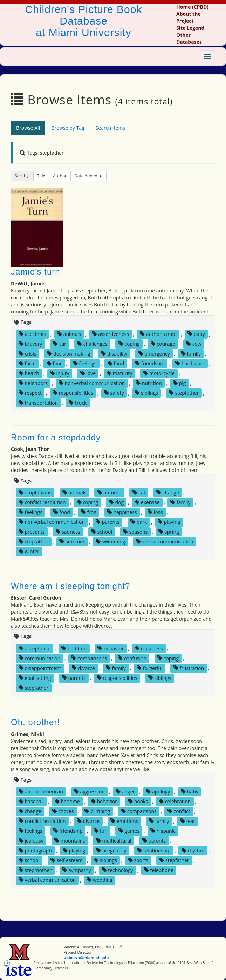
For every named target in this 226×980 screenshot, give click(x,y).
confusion (132, 658)
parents (108, 522)
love (88, 373)
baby (196, 334)
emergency (154, 354)
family (191, 354)
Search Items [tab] (110, 128)
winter (29, 551)
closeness (149, 648)
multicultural (114, 841)
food (116, 363)
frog (89, 512)
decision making (69, 354)
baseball (31, 801)
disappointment (40, 668)
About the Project (189, 17)
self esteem (67, 860)
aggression (89, 792)
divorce (83, 668)
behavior (111, 648)
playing (169, 522)
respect (30, 393)
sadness (68, 532)
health (29, 373)
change (168, 492)
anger (125, 792)
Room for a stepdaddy (56, 437)
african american (41, 792)
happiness (122, 512)
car (60, 344)
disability (114, 354)
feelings (85, 363)
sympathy (77, 870)
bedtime (74, 648)
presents (32, 532)
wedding (99, 880)
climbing (97, 811)
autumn (109, 492)
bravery (30, 344)
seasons (135, 532)
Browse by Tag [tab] (68, 128)
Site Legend (190, 28)
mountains (70, 841)
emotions (124, 821)
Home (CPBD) (192, 7)
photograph (35, 850)
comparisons (89, 658)
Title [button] (41, 176)
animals (69, 334)
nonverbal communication (92, 383)
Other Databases (189, 38)
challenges (92, 344)
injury (60, 373)
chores (63, 811)
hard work (190, 363)
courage (163, 344)
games (129, 831)
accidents (32, 334)
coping (129, 344)
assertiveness (111, 334)
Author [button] (60, 176)
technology (118, 870)
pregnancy (111, 850)
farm (27, 363)
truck (78, 403)
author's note (158, 334)
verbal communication (165, 542)
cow (194, 344)
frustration (189, 668)
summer (72, 542)
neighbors (33, 383)
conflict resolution (42, 502)
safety (114, 393)
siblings (146, 393)
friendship (150, 363)
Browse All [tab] (28, 128)
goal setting (35, 678)
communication (39, 658)
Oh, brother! (35, 722)
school (102, 532)
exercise (147, 502)
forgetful (150, 668)
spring (169, 532)
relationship (154, 850)
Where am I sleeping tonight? (70, 586)
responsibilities (73, 393)
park (139, 522)
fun (101, 831)
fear (54, 363)
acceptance (35, 648)
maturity (119, 373)
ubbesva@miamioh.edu (86, 957)
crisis (27, 354)
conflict (179, 811)
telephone (159, 870)
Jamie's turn (36, 272)
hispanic (163, 831)
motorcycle (159, 373)
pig (179, 383)
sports (138, 860)
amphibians (35, 492)
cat (139, 492)
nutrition (149, 383)
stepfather (184, 393)
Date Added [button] (86, 176)
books (138, 801)
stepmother (35, 870)
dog (116, 502)
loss (155, 512)
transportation (38, 403)
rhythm (193, 850)
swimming (110, 542)
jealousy (31, 841)
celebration (175, 801)
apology (158, 792)
